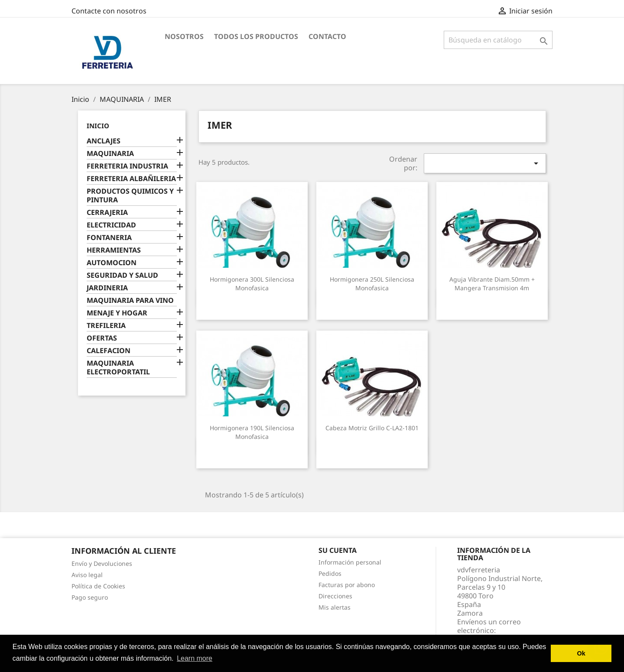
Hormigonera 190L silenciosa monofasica (252, 432)
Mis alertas (335, 607)
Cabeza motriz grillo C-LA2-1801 (372, 428)
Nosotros (184, 36)
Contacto (327, 36)
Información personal (350, 562)
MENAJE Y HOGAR (117, 313)
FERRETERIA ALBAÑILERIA (131, 179)
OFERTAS (102, 338)
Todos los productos (256, 36)
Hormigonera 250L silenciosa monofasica (372, 284)
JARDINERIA (107, 288)
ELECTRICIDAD (111, 225)
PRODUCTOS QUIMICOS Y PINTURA (130, 196)
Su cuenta (338, 550)
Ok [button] (581, 653)
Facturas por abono (347, 585)
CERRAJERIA (107, 213)
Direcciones (335, 596)
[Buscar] (498, 40)
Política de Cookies (98, 586)
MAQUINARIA (110, 154)
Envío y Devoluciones (102, 563)
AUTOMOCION (112, 263)
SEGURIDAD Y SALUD (122, 275)
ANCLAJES (104, 141)
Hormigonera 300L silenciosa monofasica (252, 284)
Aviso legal (87, 575)
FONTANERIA (109, 238)
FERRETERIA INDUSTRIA (127, 166)
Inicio (98, 126)
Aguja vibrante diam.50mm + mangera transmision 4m (492, 284)
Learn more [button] (195, 658)
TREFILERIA (106, 326)
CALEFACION (109, 351)
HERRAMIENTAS (114, 250)
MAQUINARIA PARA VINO (130, 300)
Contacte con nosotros (109, 11)
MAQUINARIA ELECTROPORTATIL (118, 368)
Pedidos (330, 573)
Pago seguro (90, 597)
